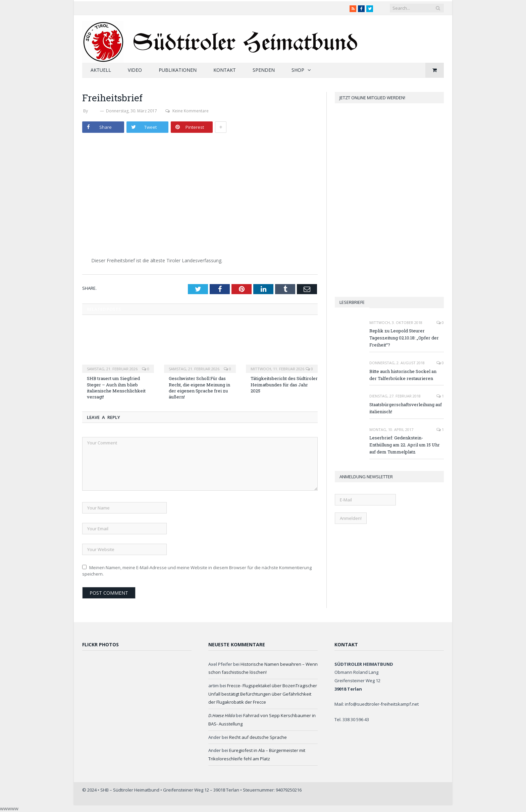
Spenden (264, 70)
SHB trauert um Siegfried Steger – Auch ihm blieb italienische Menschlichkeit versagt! (116, 388)
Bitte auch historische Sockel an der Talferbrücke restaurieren (403, 375)
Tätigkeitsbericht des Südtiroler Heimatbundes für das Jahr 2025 (284, 384)
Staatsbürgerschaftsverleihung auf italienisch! (406, 408)
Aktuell (101, 70)
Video (135, 70)
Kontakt (225, 70)
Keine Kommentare (187, 111)
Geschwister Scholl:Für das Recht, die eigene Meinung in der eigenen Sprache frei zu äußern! (199, 388)
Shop (298, 70)
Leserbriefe (352, 302)
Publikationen (178, 70)
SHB (94, 111)
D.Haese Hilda (222, 715)
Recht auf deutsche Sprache (258, 737)
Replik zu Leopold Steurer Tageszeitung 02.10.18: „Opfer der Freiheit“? (404, 338)
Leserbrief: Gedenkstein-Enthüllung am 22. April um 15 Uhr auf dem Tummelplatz (405, 445)
